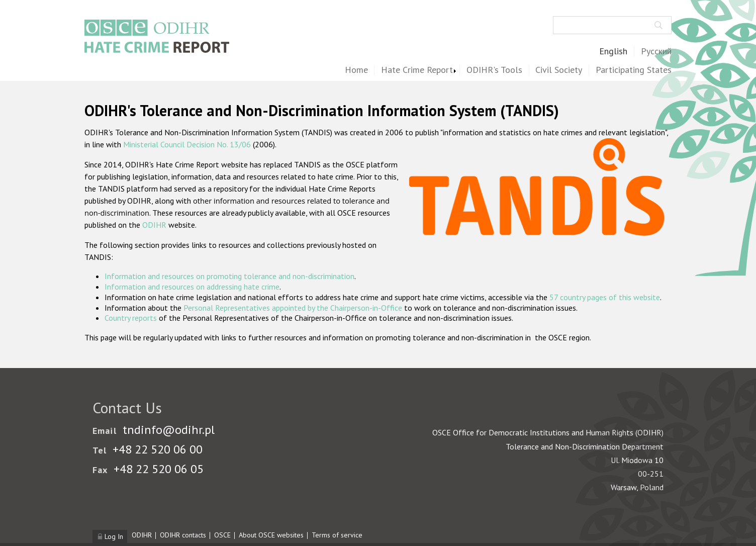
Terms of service (337, 535)
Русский (656, 52)
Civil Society (559, 70)
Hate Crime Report (417, 70)
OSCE (222, 535)
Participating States (634, 70)
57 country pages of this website (605, 297)
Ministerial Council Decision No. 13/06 (187, 144)
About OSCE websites (271, 535)
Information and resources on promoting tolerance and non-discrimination (229, 276)
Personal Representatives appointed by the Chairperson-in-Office (293, 308)
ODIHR (154, 225)
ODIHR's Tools (494, 70)
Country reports (131, 318)
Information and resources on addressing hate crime (192, 287)
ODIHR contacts (183, 535)
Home (356, 70)
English (613, 52)
